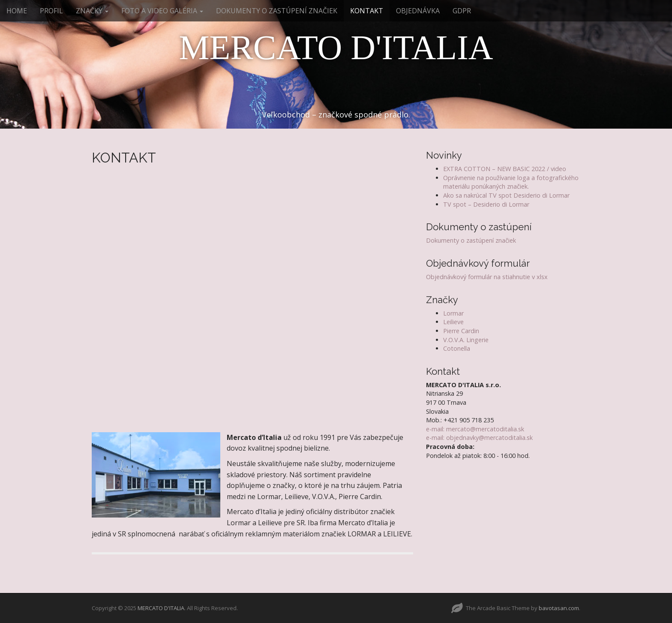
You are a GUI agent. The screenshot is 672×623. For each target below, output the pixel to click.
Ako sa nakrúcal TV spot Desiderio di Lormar (506, 195)
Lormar (453, 313)
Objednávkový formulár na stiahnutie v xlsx (487, 277)
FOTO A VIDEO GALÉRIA (162, 11)
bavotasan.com (559, 608)
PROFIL (51, 11)
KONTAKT (367, 11)
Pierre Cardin (461, 331)
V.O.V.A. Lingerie (466, 340)
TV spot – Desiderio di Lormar (486, 204)
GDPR (462, 11)
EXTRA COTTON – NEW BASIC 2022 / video (505, 169)
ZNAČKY (92, 11)
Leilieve (453, 322)
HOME (17, 11)
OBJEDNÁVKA (418, 11)
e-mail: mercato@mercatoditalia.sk (475, 429)
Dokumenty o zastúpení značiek (471, 240)
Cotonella (457, 348)
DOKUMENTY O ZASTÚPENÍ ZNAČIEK (277, 11)
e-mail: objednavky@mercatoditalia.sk (479, 438)
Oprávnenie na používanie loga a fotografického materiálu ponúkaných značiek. (511, 182)
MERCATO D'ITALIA (336, 48)
